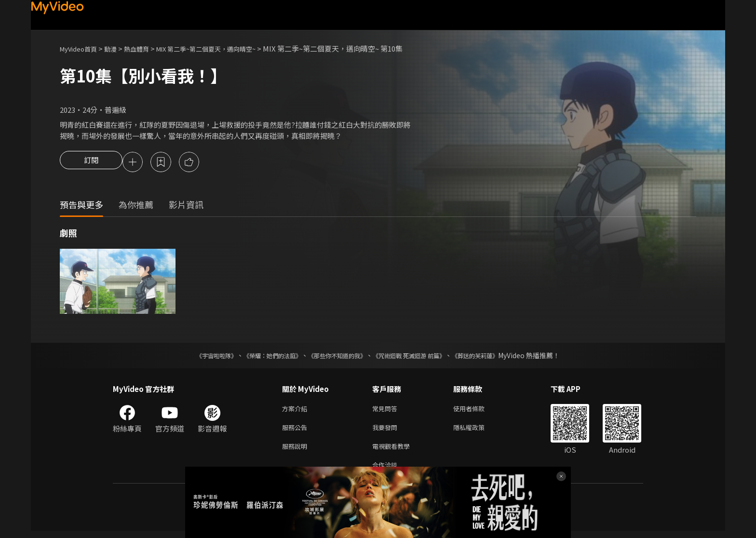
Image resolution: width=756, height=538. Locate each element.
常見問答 (387, 410)
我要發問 (387, 431)
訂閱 (91, 163)
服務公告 (297, 431)
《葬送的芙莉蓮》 (494, 357)
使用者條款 (477, 410)
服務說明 (297, 451)
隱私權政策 (477, 431)
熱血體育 (147, 48)
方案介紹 (297, 410)
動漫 (118, 48)
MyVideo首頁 (82, 48)
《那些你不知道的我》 (336, 357)
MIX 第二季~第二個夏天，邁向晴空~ (227, 48)
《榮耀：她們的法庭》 (261, 357)
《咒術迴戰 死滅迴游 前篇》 (418, 357)
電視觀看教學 (394, 451)
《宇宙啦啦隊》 (197, 357)
